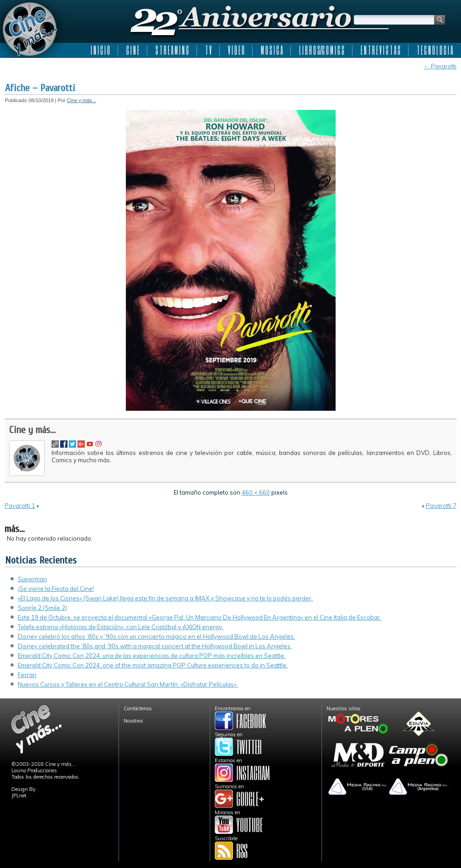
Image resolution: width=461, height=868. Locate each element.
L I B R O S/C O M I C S (322, 50)
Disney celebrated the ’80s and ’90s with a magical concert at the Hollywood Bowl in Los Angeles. (155, 646)
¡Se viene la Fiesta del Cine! (56, 589)
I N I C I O (100, 50)
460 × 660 (256, 492)
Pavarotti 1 (20, 506)
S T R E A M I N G (172, 50)
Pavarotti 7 (441, 506)
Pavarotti (440, 66)
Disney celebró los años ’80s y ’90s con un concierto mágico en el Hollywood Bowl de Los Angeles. (156, 636)
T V (208, 50)
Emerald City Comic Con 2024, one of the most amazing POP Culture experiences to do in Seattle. (153, 665)
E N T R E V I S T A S (381, 50)
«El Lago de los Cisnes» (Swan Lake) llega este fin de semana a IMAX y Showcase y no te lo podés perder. (165, 598)
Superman (32, 579)
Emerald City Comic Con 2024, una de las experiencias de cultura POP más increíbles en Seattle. (152, 656)
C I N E (133, 50)
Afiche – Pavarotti (40, 88)
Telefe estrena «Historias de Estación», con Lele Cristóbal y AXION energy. (121, 627)
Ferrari (27, 675)
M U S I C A (272, 50)
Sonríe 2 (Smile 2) (42, 608)
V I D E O (236, 50)
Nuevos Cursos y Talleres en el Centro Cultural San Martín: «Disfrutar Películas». (128, 684)
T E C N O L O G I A (435, 50)
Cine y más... (82, 100)
